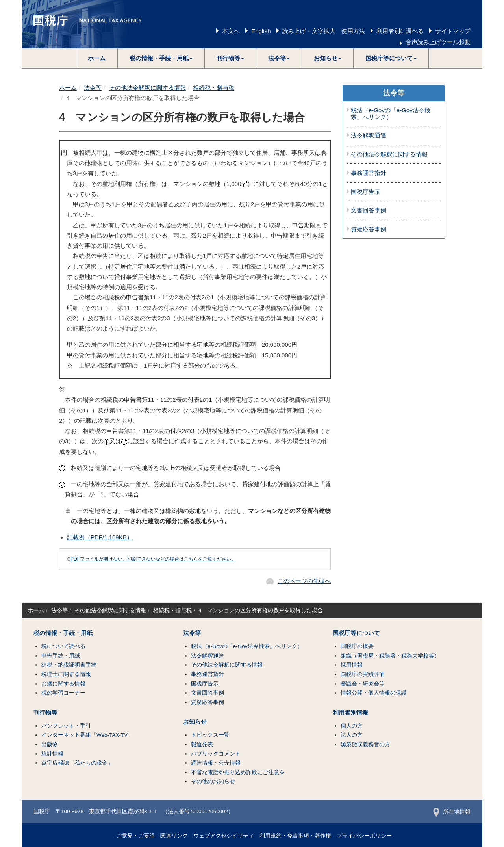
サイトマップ (453, 31)
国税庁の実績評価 (363, 674)
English (261, 31)
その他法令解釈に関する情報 (147, 88)
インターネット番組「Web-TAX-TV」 (87, 735)
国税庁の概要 (357, 646)
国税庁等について (356, 633)
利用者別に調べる (400, 31)
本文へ (231, 31)
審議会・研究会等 (363, 684)
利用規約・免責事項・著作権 (295, 836)
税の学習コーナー (63, 693)
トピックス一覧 (210, 735)
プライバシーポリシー (364, 836)
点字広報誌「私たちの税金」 (77, 763)
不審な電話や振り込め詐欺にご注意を (238, 772)
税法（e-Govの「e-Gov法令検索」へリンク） (391, 114)
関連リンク (174, 836)
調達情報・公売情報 (216, 763)
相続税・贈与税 (214, 88)
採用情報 (352, 665)
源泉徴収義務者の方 (365, 744)
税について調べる (63, 646)
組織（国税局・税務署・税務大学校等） (390, 656)
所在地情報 (452, 812)
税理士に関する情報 (66, 674)
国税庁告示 (366, 192)
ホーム (97, 58)
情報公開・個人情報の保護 (374, 693)
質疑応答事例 (369, 229)
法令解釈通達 (369, 136)
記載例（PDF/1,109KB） (100, 537)
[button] (161, 58)
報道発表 (202, 744)
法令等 (93, 88)
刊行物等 (45, 713)
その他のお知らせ (213, 781)
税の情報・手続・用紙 (63, 633)
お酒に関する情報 (63, 684)
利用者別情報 (350, 713)
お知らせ (195, 722)
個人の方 (352, 726)
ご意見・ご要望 (135, 836)
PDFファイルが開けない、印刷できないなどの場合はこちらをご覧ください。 (153, 559)
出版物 (50, 744)
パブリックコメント (216, 754)
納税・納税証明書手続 (69, 665)
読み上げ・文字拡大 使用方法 (324, 31)
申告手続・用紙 (61, 656)
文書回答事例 (369, 210)
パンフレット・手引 (66, 726)
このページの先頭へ (304, 581)
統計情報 (52, 754)
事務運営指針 (369, 173)
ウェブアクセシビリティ (224, 836)
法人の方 (352, 735)
